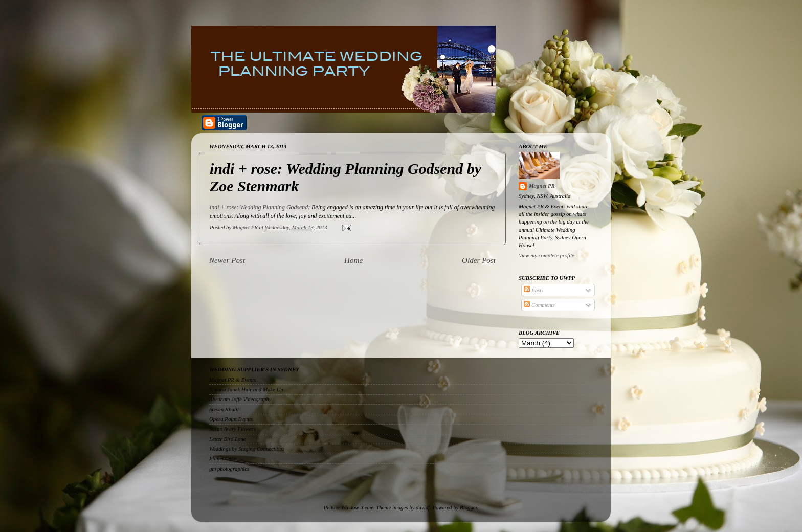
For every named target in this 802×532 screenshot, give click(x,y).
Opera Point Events (231, 419)
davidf (423, 507)
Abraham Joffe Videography (240, 399)
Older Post (479, 260)
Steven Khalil (224, 409)
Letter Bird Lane (228, 439)
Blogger (469, 507)
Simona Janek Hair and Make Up (246, 389)
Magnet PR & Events (232, 380)
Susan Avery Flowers (232, 429)
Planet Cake (223, 458)
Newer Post (227, 260)
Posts (533, 290)
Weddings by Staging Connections (247, 449)
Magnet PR (542, 186)
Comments (539, 305)
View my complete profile (547, 255)
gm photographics (229, 469)
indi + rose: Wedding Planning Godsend (259, 207)
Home (353, 260)
